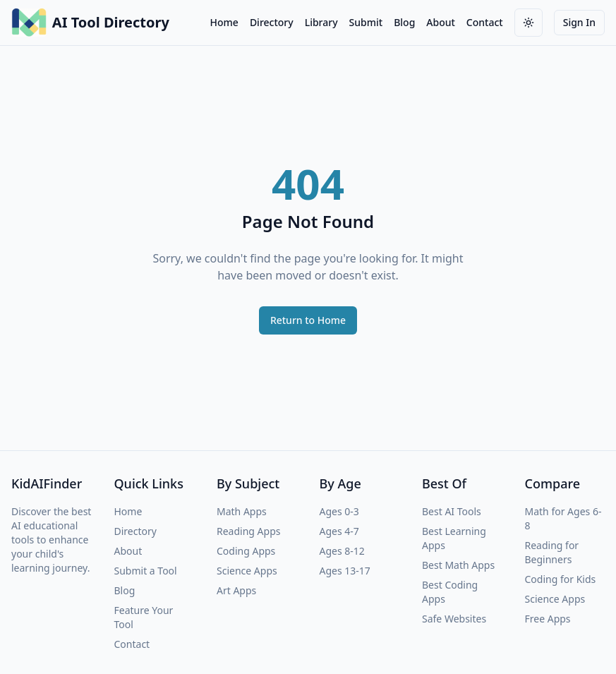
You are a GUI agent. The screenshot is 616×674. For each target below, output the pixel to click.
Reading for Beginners (552, 552)
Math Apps (242, 511)
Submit (366, 22)
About (441, 22)
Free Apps (548, 619)
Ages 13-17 (345, 571)
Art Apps (236, 590)
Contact (485, 22)
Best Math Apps (458, 565)
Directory (272, 22)
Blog (404, 22)
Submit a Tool (146, 571)
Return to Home (308, 320)
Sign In (579, 22)
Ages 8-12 (342, 551)
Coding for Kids (561, 579)
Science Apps (247, 571)
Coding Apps (246, 551)
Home (224, 22)
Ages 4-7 (339, 531)
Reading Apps (248, 531)
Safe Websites (454, 619)
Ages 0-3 (339, 511)
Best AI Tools (452, 511)
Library (321, 22)
